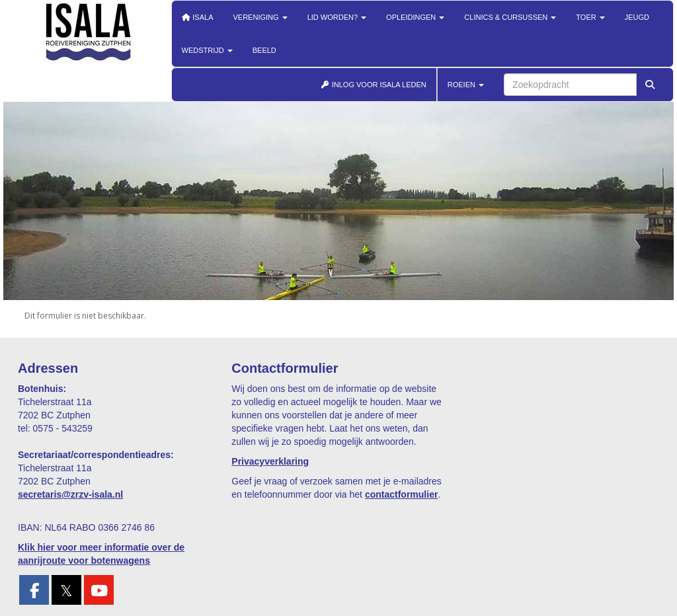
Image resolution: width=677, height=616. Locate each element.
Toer (590, 17)
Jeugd (637, 17)
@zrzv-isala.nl (70, 494)
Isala (198, 17)
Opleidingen (415, 17)
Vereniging (260, 17)
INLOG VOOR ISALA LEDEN (374, 85)
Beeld (264, 50)
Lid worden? (337, 17)
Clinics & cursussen (510, 17)
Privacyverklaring (270, 461)
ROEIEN (466, 85)
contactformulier (401, 494)
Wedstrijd (207, 50)
